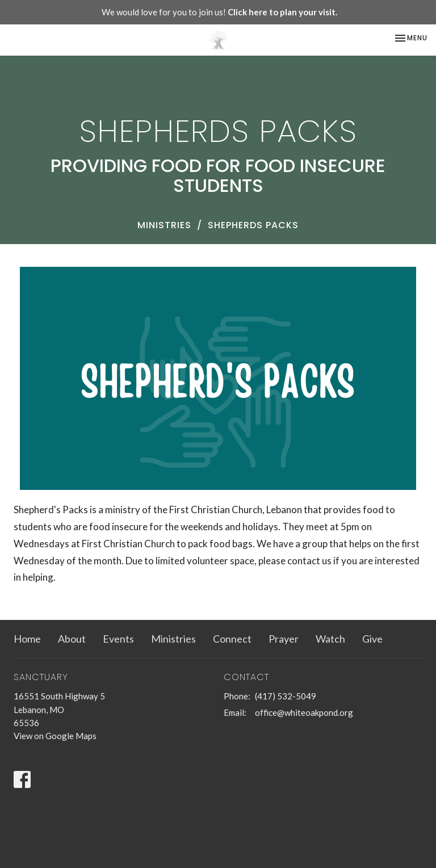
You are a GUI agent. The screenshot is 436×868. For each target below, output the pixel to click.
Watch (330, 639)
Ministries (164, 225)
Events (118, 639)
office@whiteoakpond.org (304, 712)
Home (27, 639)
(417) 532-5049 (286, 696)
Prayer (284, 639)
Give (372, 639)
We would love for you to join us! (219, 12)
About (72, 639)
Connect (232, 639)
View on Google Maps (55, 736)
